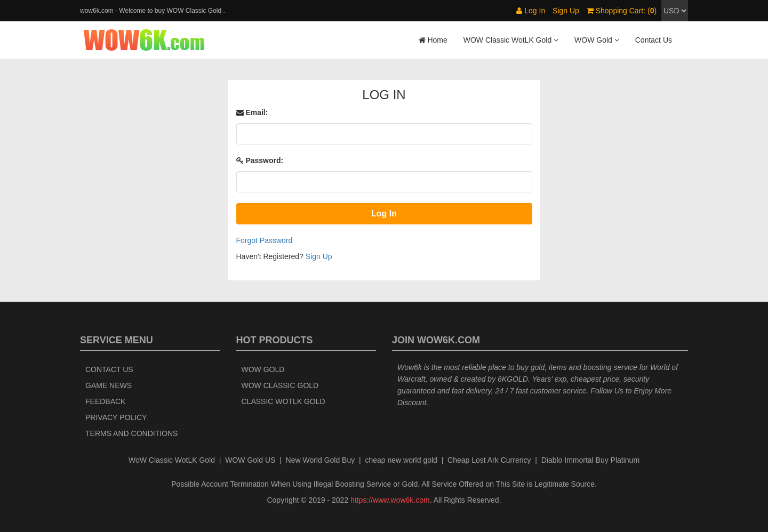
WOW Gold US (250, 460)
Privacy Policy (116, 417)
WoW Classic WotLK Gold (172, 460)
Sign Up (566, 11)
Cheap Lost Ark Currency (489, 460)
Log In (531, 11)
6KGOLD (513, 379)
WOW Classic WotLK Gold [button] (511, 40)
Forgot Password (265, 240)
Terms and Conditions (131, 433)
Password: (260, 160)
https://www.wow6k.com (390, 500)
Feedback (105, 401)
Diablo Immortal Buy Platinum (590, 460)
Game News (109, 385)
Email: (252, 112)
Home (433, 40)
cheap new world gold (401, 460)
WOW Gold (263, 369)
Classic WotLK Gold (283, 401)
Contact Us (654, 40)
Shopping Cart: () (622, 11)
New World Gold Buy (321, 460)
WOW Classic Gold (280, 385)
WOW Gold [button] (597, 40)
